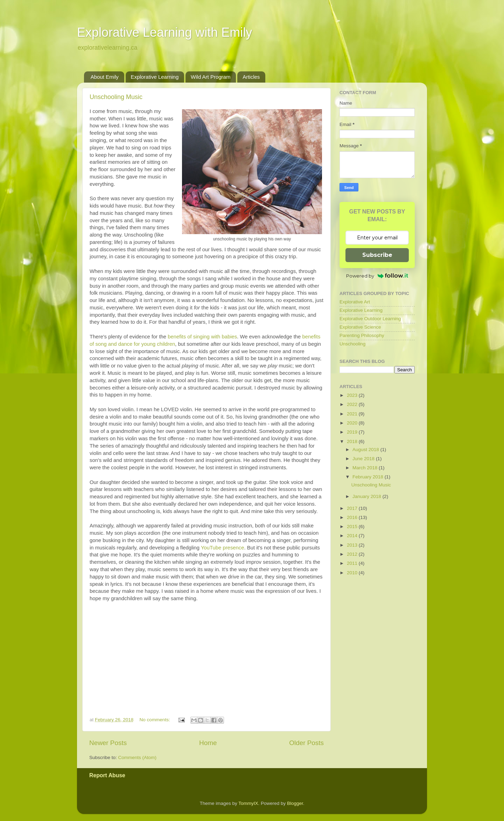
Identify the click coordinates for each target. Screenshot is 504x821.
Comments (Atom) (138, 757)
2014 (353, 536)
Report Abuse (107, 775)
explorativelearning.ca (108, 48)
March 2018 (366, 468)
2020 (353, 423)
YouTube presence (223, 548)
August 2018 (366, 450)
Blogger (295, 803)
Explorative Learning (155, 77)
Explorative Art (355, 302)
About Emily (105, 77)
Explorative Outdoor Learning (370, 319)
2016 (353, 517)
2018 (353, 441)
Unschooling (352, 344)
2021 (353, 414)
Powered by (377, 276)
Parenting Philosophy (362, 335)
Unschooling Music (116, 97)
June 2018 (364, 459)
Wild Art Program (211, 77)
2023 (353, 395)
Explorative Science (360, 327)
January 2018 (367, 496)
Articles (251, 77)
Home (208, 743)
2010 (353, 573)
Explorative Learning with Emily (164, 32)
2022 (353, 404)
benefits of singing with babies (202, 337)
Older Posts (306, 743)
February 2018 (369, 477)
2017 (353, 508)
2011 (353, 563)
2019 (353, 432)
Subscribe (377, 255)
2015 (353, 527)
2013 (353, 545)
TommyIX (248, 803)
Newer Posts (108, 743)
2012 (353, 554)
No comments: (156, 720)
